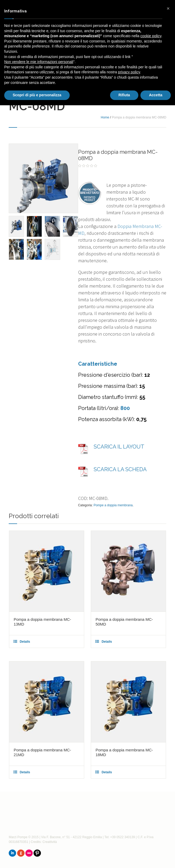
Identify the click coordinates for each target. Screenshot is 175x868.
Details (25, 642)
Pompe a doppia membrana (113, 505)
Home (105, 117)
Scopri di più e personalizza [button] (37, 95)
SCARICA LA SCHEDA (120, 469)
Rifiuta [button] (124, 95)
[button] (168, 8)
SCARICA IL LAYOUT (119, 447)
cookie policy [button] (151, 36)
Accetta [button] (156, 95)
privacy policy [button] (129, 72)
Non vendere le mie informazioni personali (39, 62)
